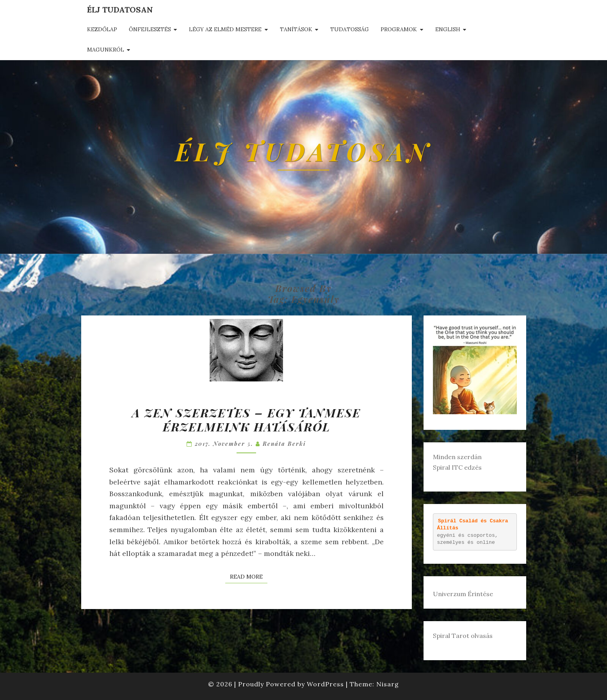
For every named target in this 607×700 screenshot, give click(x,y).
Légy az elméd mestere (225, 29)
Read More (249, 576)
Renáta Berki (284, 444)
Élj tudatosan (120, 10)
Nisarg (388, 684)
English (448, 29)
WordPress (325, 684)
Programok (399, 29)
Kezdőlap (102, 29)
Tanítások (296, 29)
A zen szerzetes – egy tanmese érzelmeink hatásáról (246, 420)
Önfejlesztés (150, 29)
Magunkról (106, 50)
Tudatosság (350, 29)
